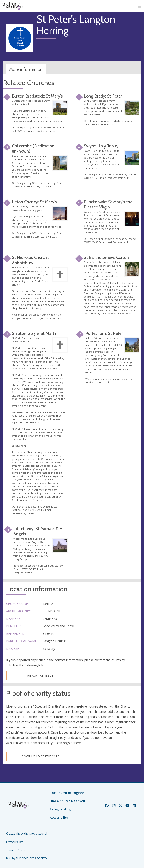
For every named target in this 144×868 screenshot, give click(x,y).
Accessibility (59, 818)
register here (72, 743)
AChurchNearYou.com (22, 732)
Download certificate (40, 756)
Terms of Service (17, 850)
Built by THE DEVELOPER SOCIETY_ (27, 858)
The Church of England (67, 793)
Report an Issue (40, 675)
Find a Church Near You (67, 801)
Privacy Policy (14, 842)
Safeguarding (60, 809)
